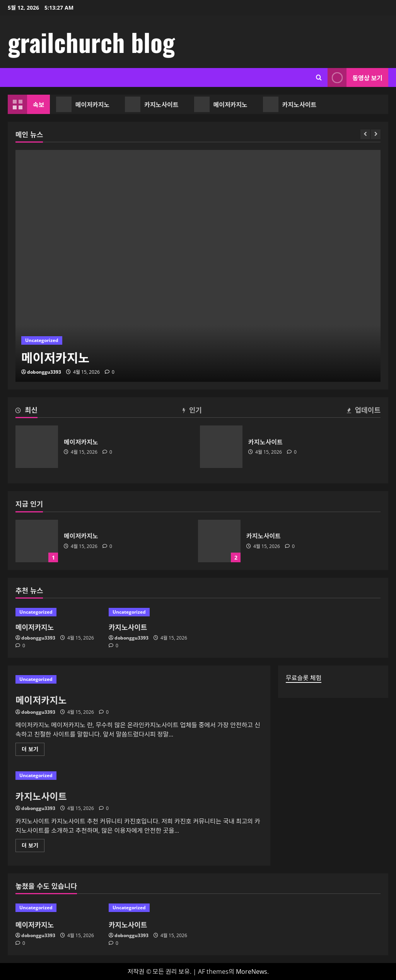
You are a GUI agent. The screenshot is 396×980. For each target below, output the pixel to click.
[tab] (26, 411)
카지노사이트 (153, 104)
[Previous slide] (365, 134)
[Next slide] (376, 134)
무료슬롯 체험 (304, 678)
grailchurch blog (91, 42)
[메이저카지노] (198, 266)
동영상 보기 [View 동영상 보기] (355, 77)
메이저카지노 (84, 104)
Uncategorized (42, 340)
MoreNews (252, 971)
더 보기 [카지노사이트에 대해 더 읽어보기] (32, 847)
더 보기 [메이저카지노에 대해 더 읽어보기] (32, 750)
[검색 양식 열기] (319, 77)
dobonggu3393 (44, 372)
